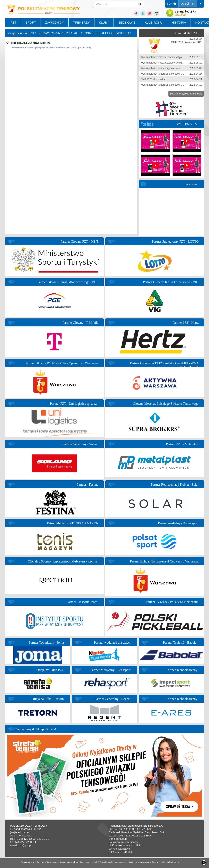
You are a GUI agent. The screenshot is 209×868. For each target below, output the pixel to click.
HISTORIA (179, 22)
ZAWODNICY (55, 22)
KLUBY (104, 22)
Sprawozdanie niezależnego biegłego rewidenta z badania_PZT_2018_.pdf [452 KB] (51, 48)
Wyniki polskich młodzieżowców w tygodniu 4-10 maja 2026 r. (174, 63)
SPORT (31, 22)
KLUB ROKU (154, 22)
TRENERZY (81, 22)
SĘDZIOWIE (127, 22)
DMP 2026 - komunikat (153, 79)
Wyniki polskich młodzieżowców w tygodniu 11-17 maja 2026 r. (175, 57)
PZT (172, 4)
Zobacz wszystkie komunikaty (186, 94)
